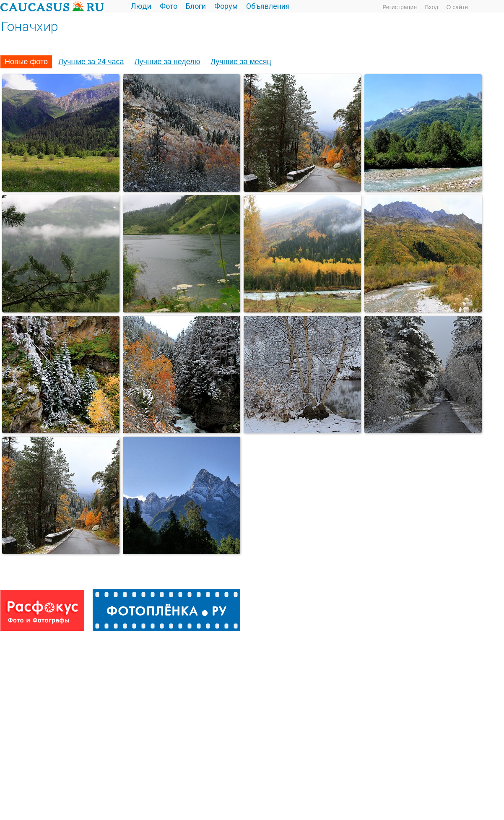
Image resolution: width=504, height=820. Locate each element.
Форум (226, 6)
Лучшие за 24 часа (91, 62)
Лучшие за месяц (241, 62)
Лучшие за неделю (168, 62)
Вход (431, 7)
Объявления (268, 6)
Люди (141, 6)
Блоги (196, 6)
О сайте (457, 7)
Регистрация (400, 7)
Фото (169, 6)
